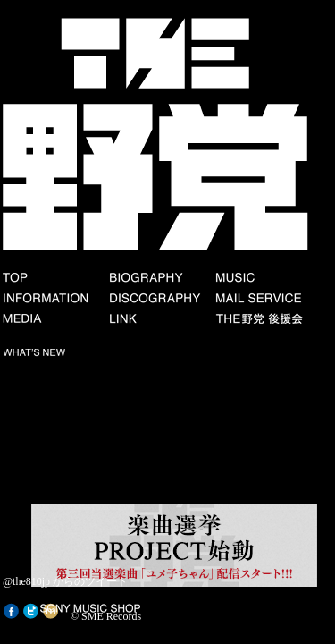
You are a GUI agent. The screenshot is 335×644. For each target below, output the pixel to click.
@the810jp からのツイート (65, 581)
